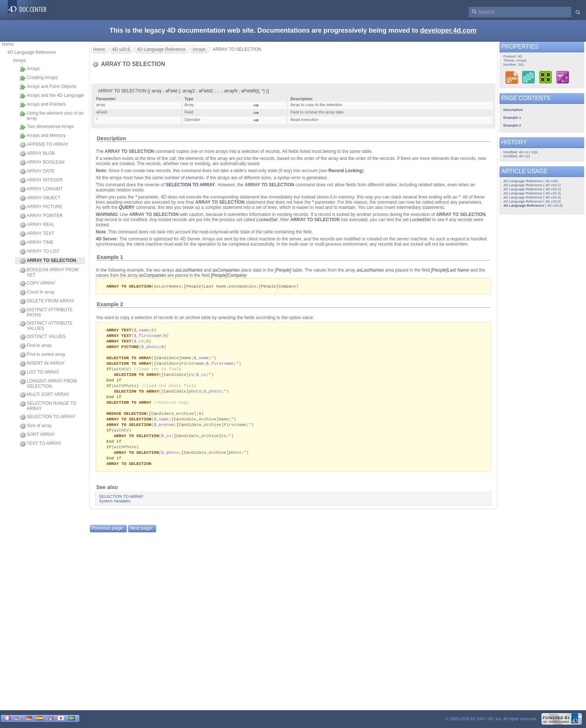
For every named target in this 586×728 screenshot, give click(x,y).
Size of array (36, 426)
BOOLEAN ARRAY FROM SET (49, 272)
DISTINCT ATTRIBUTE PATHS (46, 312)
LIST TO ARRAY (40, 373)
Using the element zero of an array (52, 116)
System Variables (115, 511)
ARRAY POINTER (41, 216)
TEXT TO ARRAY (40, 444)
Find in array (36, 346)
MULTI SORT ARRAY (44, 395)
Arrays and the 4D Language (52, 96)
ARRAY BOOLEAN (42, 163)
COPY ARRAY (38, 283)
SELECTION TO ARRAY (48, 417)
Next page (141, 537)
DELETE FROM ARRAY (47, 301)
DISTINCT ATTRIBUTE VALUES (46, 326)
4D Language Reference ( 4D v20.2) (532, 189)
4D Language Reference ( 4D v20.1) (532, 185)
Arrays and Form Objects (48, 87)
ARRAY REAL (37, 225)
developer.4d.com (448, 30)
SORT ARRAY (37, 435)
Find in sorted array (42, 355)
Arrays (19, 60)
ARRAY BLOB (37, 154)
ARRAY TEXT (37, 234)
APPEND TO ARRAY (44, 145)
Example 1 (110, 257)
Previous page (107, 537)
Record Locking (346, 171)
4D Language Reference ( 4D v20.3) (532, 193)
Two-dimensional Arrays (47, 127)
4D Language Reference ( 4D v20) (531, 181)
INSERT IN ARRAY (42, 364)
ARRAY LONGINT (41, 189)
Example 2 (110, 305)
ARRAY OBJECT (40, 198)
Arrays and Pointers (43, 105)
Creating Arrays (39, 78)
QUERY (127, 207)
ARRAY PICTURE (41, 207)
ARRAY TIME (37, 243)
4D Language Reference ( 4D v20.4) (532, 197)
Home (8, 44)
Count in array (37, 292)
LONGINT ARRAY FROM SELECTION (48, 384)
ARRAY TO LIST (40, 252)
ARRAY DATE (37, 171)
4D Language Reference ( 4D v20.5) (532, 201)
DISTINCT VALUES (43, 337)
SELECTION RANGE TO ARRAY (48, 406)
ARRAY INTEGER (41, 180)
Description (111, 138)
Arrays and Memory (43, 136)
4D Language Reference (32, 52)
